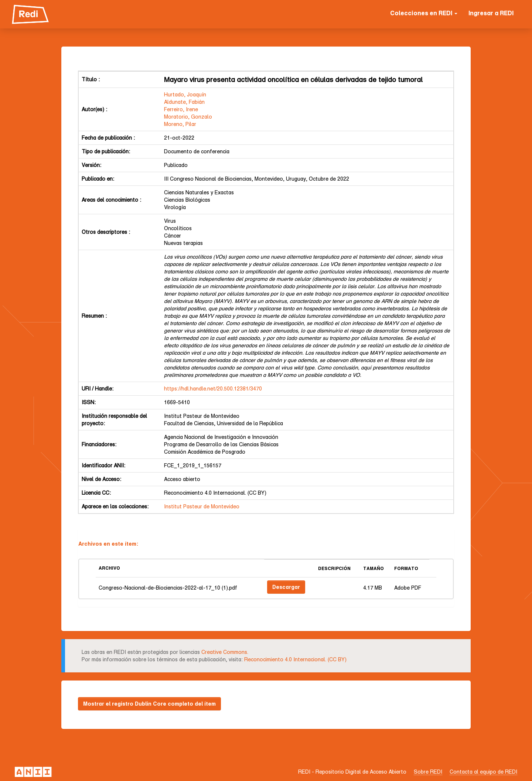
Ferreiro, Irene (181, 109)
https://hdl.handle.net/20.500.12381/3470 (213, 388)
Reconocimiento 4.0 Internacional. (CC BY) (295, 659)
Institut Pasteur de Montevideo (202, 506)
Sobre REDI (428, 772)
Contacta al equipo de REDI (483, 772)
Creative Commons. (225, 652)
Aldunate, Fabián (184, 102)
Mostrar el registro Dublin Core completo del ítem (149, 704)
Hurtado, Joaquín (185, 94)
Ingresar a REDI (491, 13)
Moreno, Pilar (180, 124)
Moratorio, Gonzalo (188, 117)
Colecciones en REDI (424, 13)
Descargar (286, 587)
